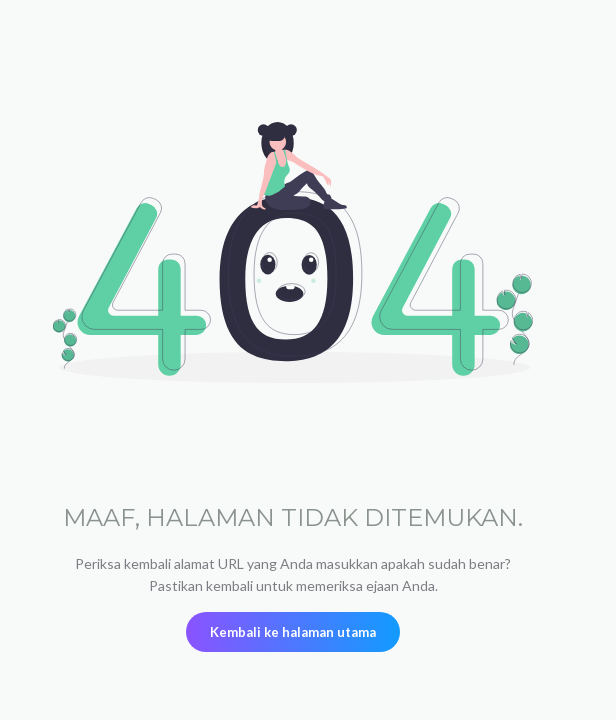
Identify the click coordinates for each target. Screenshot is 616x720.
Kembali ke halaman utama (293, 632)
